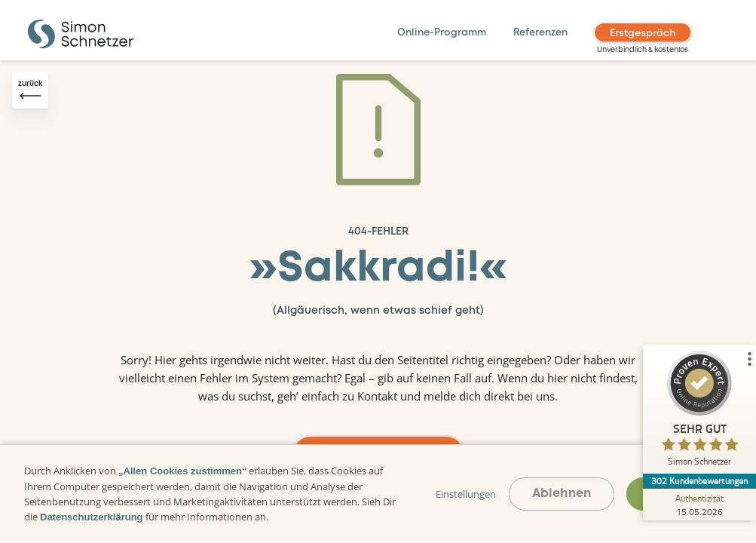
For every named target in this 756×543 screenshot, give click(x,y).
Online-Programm (442, 33)
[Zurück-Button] (30, 90)
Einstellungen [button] (466, 494)
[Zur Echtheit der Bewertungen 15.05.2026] (699, 505)
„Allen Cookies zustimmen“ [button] (182, 471)
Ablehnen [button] (562, 494)
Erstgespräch (643, 34)
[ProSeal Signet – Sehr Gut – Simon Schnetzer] (699, 412)
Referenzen (540, 33)
